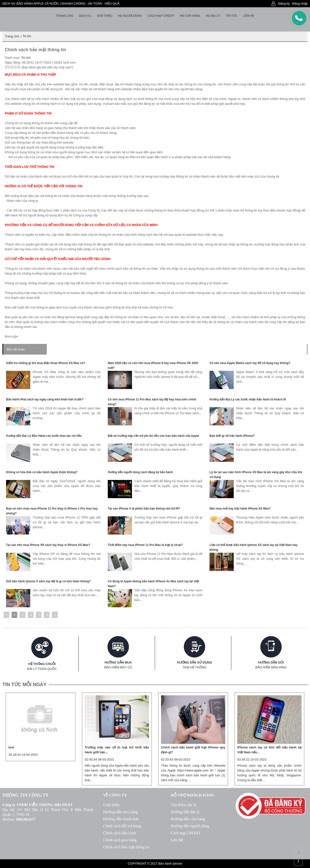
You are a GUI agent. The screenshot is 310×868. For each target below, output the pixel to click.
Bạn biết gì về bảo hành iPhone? (232, 436)
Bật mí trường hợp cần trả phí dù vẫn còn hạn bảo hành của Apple (153, 436)
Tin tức (231, 16)
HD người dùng (130, 16)
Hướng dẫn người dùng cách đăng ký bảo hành (140, 472)
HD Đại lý (213, 16)
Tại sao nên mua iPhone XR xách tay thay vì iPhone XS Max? (48, 545)
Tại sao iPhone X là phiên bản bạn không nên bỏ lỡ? (144, 509)
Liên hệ (248, 16)
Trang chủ (65, 16)
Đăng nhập (300, 4)
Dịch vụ (85, 16)
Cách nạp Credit (161, 16)
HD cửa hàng (190, 16)
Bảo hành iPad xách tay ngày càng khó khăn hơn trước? (45, 399)
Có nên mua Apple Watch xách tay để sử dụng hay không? (250, 363)
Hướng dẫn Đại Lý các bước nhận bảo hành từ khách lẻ (248, 399)
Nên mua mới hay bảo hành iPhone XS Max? (240, 509)
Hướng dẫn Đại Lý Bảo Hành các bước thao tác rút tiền (44, 436)
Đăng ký (284, 4)
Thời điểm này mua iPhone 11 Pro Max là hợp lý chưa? (145, 545)
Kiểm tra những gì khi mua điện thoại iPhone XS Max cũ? (46, 363)
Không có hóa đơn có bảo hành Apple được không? (42, 472)
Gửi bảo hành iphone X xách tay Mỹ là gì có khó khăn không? (48, 581)
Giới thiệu (105, 16)
